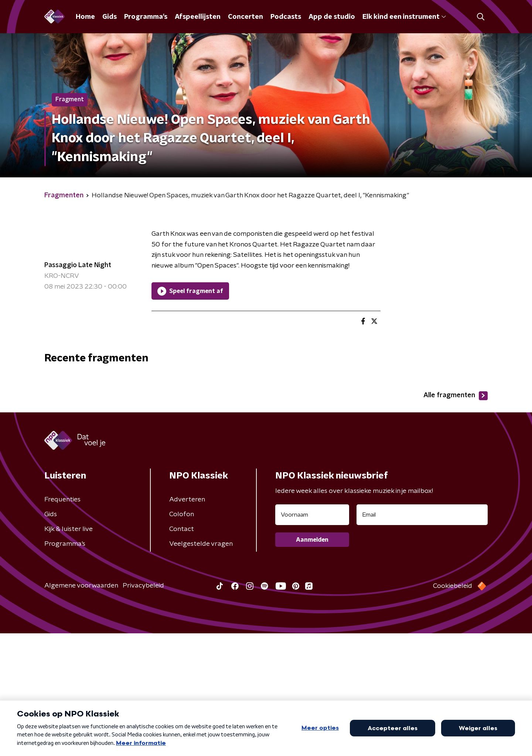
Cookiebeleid (453, 709)
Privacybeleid (143, 708)
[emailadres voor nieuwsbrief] (422, 637)
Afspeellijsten (198, 17)
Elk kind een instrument (404, 17)
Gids (110, 17)
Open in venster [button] (499, 740)
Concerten (245, 17)
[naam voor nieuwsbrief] (312, 637)
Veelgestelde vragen (201, 667)
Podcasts (286, 17)
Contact (182, 652)
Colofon (182, 637)
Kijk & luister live (69, 652)
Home (85, 17)
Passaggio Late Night (78, 265)
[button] (239, 740)
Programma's (146, 17)
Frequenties (62, 622)
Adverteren (187, 622)
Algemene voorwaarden (81, 708)
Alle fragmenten (456, 518)
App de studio (332, 17)
